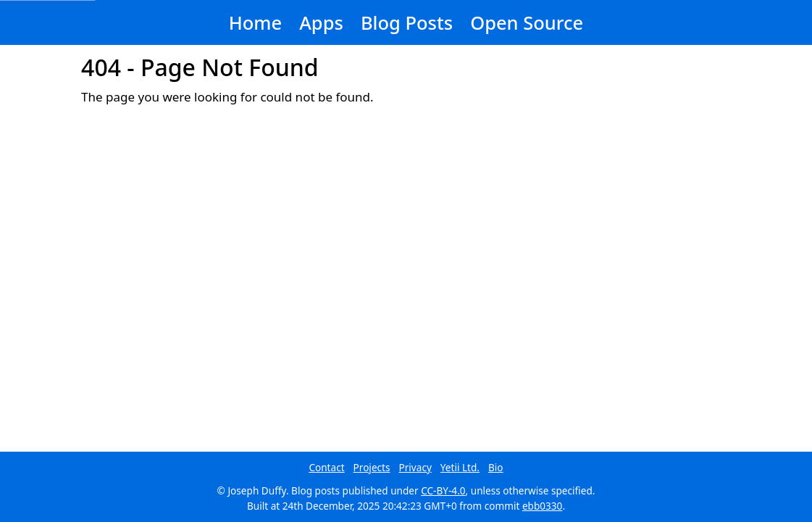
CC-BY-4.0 (443, 490)
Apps (321, 22)
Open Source (527, 22)
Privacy (415, 467)
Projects (372, 467)
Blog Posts (407, 22)
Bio (496, 467)
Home (255, 22)
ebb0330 (543, 506)
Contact (326, 467)
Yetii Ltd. (460, 467)
